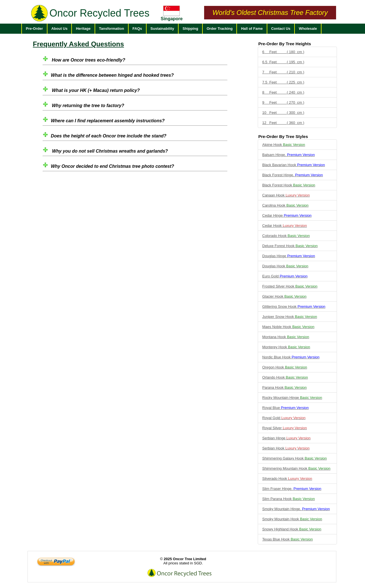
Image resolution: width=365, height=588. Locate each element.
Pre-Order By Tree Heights (285, 44)
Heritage (83, 29)
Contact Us (281, 29)
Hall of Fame (252, 29)
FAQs (137, 29)
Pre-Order (34, 29)
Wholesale (308, 29)
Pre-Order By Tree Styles (283, 136)
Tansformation (112, 29)
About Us (60, 29)
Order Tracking (220, 29)
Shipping (190, 29)
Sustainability (162, 29)
